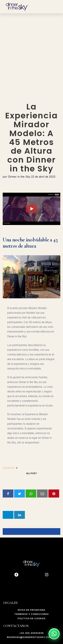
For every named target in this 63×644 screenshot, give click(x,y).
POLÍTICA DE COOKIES (32, 618)
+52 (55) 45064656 (32, 633)
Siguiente (8, 468)
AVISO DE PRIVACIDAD (32, 610)
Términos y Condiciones (32, 614)
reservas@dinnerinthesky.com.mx (32, 637)
